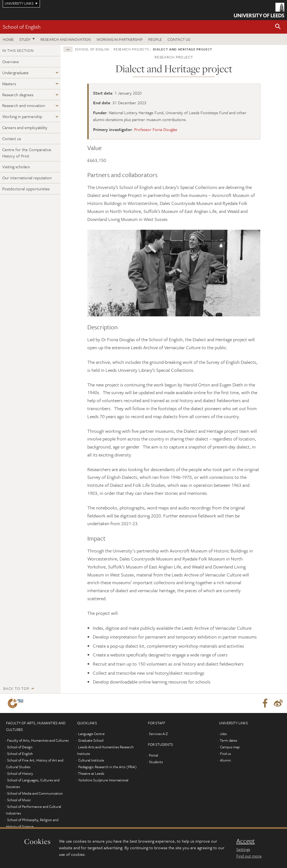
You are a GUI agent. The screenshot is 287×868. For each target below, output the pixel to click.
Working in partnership (120, 39)
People (155, 39)
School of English (22, 27)
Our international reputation (27, 178)
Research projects (131, 49)
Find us (225, 754)
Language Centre (91, 734)
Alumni (225, 760)
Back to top (16, 688)
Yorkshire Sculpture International (103, 780)
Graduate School (91, 740)
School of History (20, 773)
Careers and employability (25, 127)
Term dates (228, 740)
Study (25, 39)
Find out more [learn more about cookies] (249, 856)
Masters (9, 84)
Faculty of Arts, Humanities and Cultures (38, 740)
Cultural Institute (91, 760)
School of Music (19, 800)
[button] (278, 27)
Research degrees (18, 95)
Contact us (179, 39)
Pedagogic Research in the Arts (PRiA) (108, 767)
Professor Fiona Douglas (156, 129)
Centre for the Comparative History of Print (27, 153)
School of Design (20, 747)
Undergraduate (15, 73)
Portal (154, 755)
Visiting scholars (16, 167)
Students (156, 762)
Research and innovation (66, 39)
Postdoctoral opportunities (26, 189)
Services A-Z (158, 734)
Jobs (223, 734)
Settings (243, 849)
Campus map (230, 747)
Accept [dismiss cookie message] (246, 841)
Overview (11, 62)
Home (8, 39)
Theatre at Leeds (91, 773)
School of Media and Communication (35, 793)
